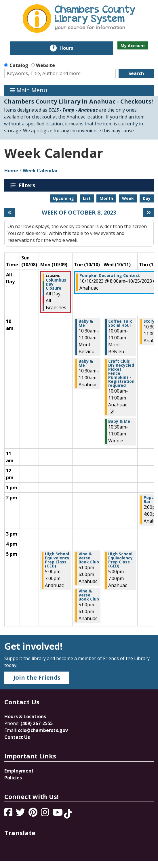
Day (147, 198)
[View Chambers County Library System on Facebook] (9, 814)
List (87, 198)
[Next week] (148, 213)
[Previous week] (10, 213)
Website (45, 65)
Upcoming (63, 198)
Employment (19, 771)
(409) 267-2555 (37, 723)
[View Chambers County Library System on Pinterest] (34, 814)
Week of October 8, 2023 (79, 213)
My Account (133, 46)
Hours (70, 48)
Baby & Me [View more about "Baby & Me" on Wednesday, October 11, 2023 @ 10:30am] (119, 421)
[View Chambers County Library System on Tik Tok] (68, 814)
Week (128, 198)
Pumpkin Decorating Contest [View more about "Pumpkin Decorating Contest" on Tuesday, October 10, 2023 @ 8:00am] (110, 276)
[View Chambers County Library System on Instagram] (45, 814)
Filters (28, 185)
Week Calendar (40, 171)
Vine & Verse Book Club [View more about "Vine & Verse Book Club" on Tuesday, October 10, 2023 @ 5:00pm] (89, 558)
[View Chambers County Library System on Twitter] (21, 814)
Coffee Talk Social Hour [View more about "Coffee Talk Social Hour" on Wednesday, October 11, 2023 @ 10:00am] (120, 323)
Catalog (19, 65)
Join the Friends (37, 677)
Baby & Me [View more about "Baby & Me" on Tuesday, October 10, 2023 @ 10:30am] (86, 323)
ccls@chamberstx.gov (43, 730)
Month (106, 198)
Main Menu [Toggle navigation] (28, 90)
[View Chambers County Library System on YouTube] (58, 814)
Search (136, 73)
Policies (13, 778)
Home (11, 171)
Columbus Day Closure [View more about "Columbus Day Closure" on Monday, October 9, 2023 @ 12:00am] (56, 284)
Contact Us (17, 737)
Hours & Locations (25, 716)
